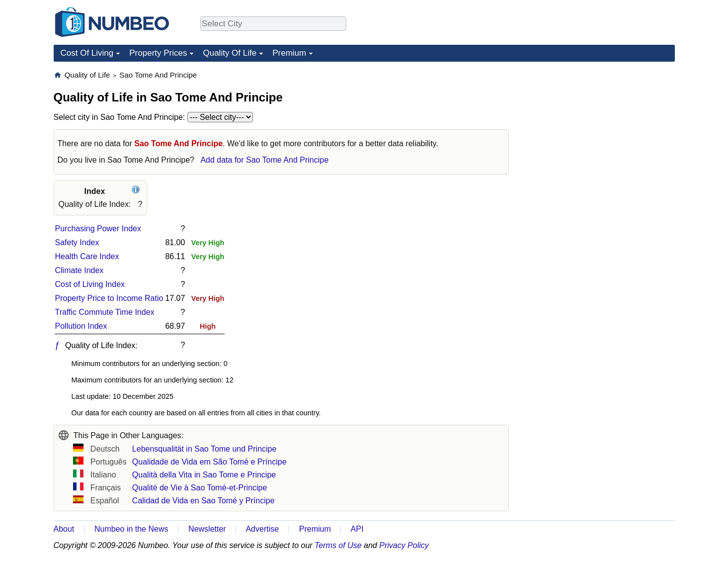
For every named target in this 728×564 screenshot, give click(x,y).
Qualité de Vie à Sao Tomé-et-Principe (200, 488)
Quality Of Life (230, 53)
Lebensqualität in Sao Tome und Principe (204, 449)
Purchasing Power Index (98, 229)
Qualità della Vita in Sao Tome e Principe (204, 475)
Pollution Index (81, 326)
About (64, 529)
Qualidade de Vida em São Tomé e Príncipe (209, 462)
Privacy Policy (404, 545)
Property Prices (158, 53)
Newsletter (207, 529)
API (357, 529)
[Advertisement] (600, 132)
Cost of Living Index (90, 284)
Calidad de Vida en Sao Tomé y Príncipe (203, 501)
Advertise (262, 529)
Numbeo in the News (131, 529)
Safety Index (77, 242)
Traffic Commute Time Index (105, 312)
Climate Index (80, 270)
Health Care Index (87, 256)
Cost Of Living (87, 53)
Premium (289, 53)
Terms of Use (338, 545)
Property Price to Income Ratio (109, 298)
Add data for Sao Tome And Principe (264, 160)
